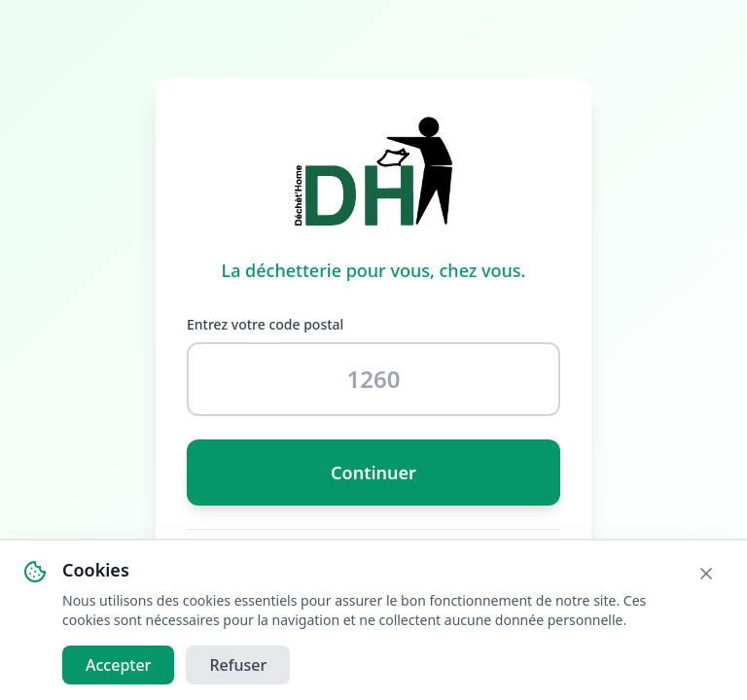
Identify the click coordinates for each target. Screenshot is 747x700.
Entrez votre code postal (265, 324)
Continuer (373, 472)
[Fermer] (706, 575)
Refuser (238, 666)
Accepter (118, 666)
